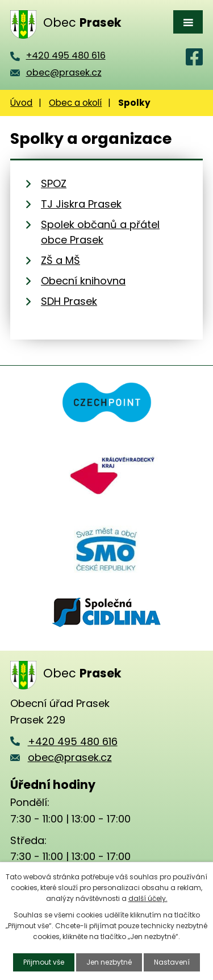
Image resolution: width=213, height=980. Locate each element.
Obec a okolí (75, 103)
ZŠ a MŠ (60, 260)
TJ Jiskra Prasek (81, 204)
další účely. (148, 898)
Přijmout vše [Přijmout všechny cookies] (44, 962)
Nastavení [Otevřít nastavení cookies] (172, 962)
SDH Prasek (69, 301)
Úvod (21, 103)
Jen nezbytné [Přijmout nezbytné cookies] (109, 962)
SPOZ (54, 183)
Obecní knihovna (83, 281)
